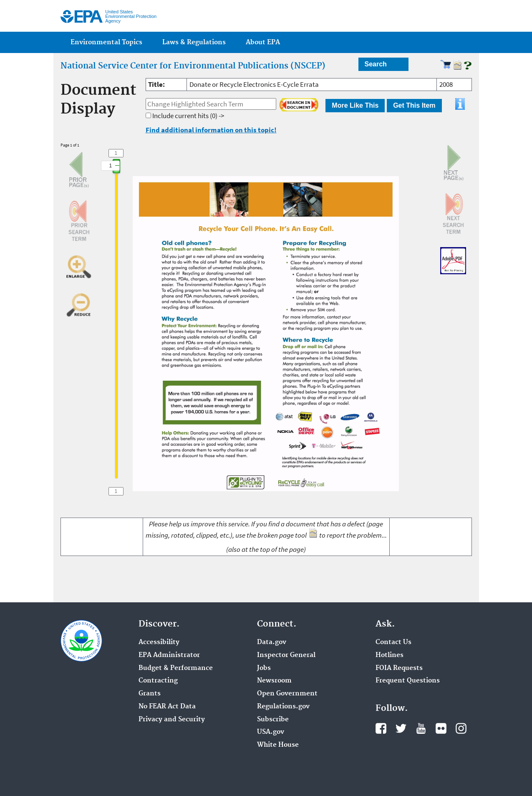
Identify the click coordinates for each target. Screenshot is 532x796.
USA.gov (271, 732)
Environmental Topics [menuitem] (106, 42)
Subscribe (273, 720)
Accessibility (159, 642)
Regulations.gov (283, 707)
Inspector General (286, 655)
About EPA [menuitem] (263, 42)
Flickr (441, 728)
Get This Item (414, 105)
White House (278, 745)
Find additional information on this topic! (211, 130)
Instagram (461, 728)
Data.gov (272, 642)
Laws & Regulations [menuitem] (194, 42)
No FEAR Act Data (167, 707)
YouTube (421, 728)
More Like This (355, 105)
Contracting (158, 681)
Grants (150, 694)
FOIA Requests (399, 668)
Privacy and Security (172, 720)
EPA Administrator (169, 655)
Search (376, 64)
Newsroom (274, 681)
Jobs (264, 668)
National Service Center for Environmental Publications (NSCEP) (193, 66)
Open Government (287, 694)
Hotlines (390, 655)
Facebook (381, 728)
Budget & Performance (176, 668)
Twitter (401, 728)
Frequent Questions (408, 681)
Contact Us (393, 642)
